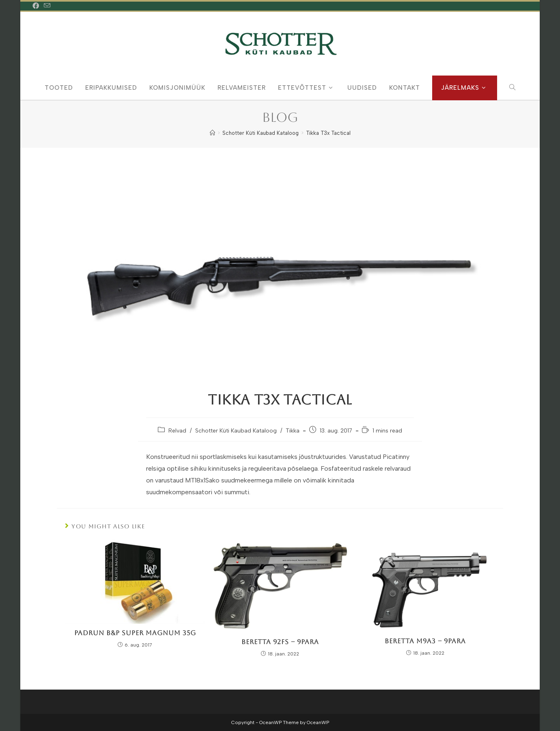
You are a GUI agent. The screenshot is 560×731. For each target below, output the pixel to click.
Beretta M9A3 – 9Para (425, 641)
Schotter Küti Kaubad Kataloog (236, 431)
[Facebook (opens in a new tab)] (37, 6)
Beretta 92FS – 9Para (280, 642)
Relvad (177, 431)
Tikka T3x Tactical (328, 133)
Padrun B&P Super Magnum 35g (135, 633)
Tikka (293, 431)
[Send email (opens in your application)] (47, 6)
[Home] (212, 133)
